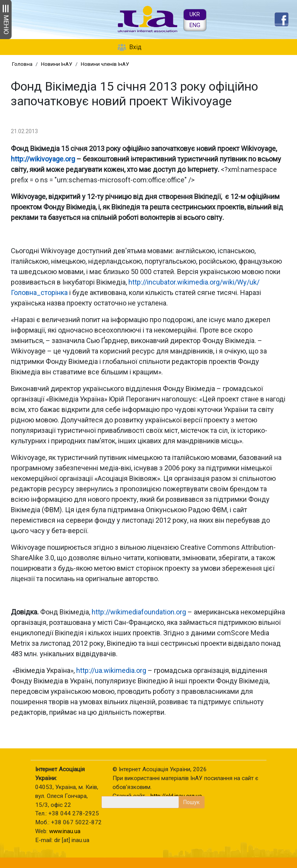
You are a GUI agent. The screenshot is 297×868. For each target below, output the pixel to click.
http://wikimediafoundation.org (139, 612)
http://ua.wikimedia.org (111, 670)
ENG (195, 25)
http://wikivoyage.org (43, 159)
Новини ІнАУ (57, 64)
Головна (22, 64)
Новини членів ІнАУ (105, 64)
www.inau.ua (65, 831)
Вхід (135, 47)
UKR (195, 15)
